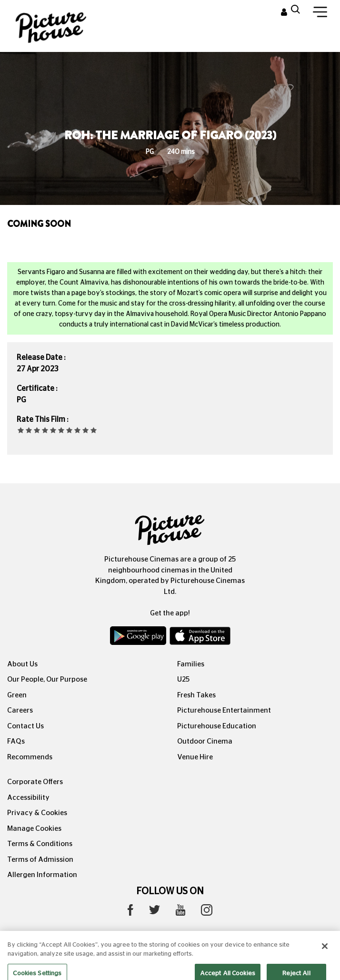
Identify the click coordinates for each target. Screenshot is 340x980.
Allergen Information (42, 875)
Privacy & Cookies (37, 813)
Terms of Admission (40, 860)
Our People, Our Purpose (47, 679)
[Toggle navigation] (320, 14)
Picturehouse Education (217, 726)
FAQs (16, 741)
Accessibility (28, 798)
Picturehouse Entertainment (224, 710)
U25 (183, 679)
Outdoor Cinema (205, 741)
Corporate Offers (35, 782)
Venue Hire (195, 757)
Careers (20, 710)
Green (17, 695)
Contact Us (25, 726)
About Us (22, 664)
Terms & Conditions (40, 844)
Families (191, 664)
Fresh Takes (196, 695)
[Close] (325, 951)
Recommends (30, 757)
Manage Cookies (34, 829)
